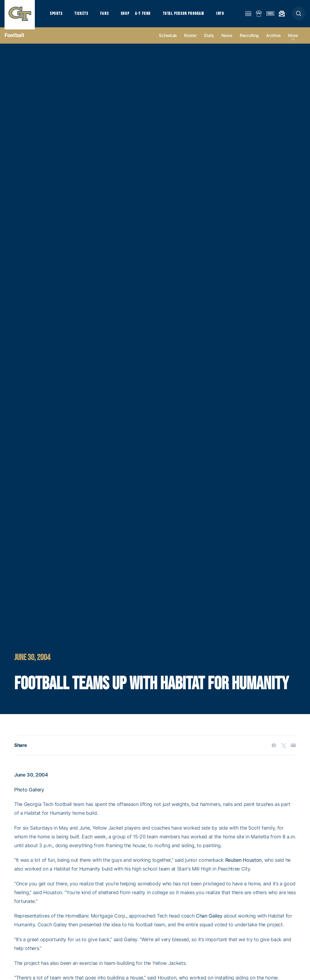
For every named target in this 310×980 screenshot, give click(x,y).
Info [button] (229, 15)
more (293, 40)
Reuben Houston (244, 864)
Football (14, 39)
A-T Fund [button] (149, 15)
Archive (273, 40)
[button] (299, 16)
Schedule (168, 40)
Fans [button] (108, 15)
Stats (209, 40)
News (227, 40)
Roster (190, 40)
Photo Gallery (29, 794)
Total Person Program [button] (191, 15)
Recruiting (249, 40)
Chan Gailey (209, 920)
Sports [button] (57, 15)
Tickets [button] (84, 15)
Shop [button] (130, 15)
